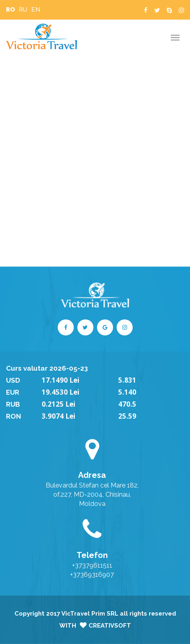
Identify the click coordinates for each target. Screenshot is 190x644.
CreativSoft (110, 626)
